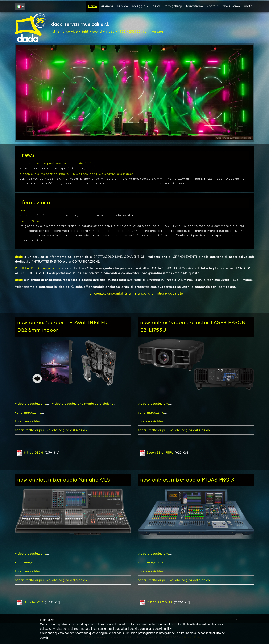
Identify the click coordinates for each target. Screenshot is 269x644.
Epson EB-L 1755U (160, 453)
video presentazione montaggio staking (83, 404)
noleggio (140, 6)
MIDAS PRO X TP (160, 603)
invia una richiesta (29, 421)
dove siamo (231, 6)
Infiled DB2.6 (34, 453)
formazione (194, 6)
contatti (213, 6)
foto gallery (173, 6)
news (156, 6)
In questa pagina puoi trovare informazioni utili (56, 164)
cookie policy (163, 629)
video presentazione (31, 404)
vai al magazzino (28, 413)
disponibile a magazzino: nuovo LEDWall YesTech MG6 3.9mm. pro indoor (76, 174)
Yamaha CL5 (34, 603)
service (122, 6)
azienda (107, 6)
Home (93, 6)
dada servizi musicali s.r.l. (80, 25)
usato (248, 6)
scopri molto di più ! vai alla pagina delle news (51, 430)
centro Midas (30, 221)
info (23, 211)
